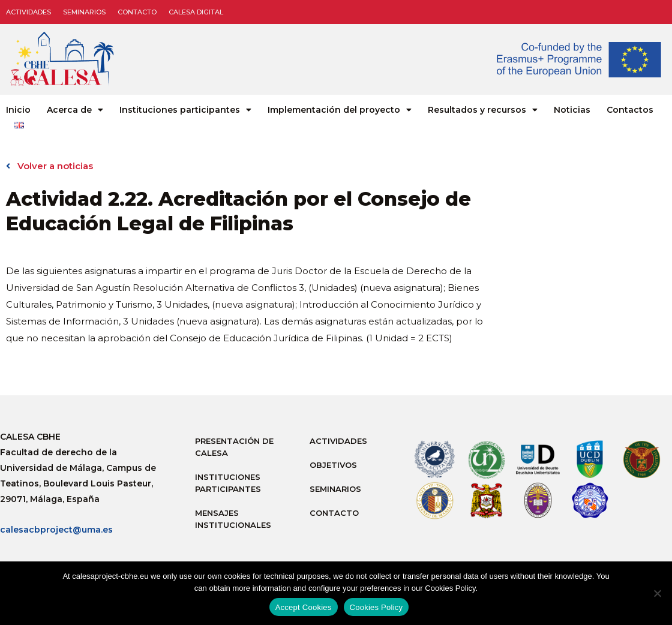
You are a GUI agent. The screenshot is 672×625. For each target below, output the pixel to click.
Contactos (630, 110)
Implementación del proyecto (340, 110)
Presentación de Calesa (234, 447)
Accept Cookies (304, 607)
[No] (657, 593)
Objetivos (333, 465)
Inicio (18, 110)
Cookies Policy (376, 607)
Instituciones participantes (185, 110)
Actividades (28, 12)
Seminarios (84, 12)
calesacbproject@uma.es (56, 530)
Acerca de (75, 110)
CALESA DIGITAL (196, 12)
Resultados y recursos (483, 110)
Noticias (572, 110)
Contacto (137, 12)
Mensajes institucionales (233, 519)
